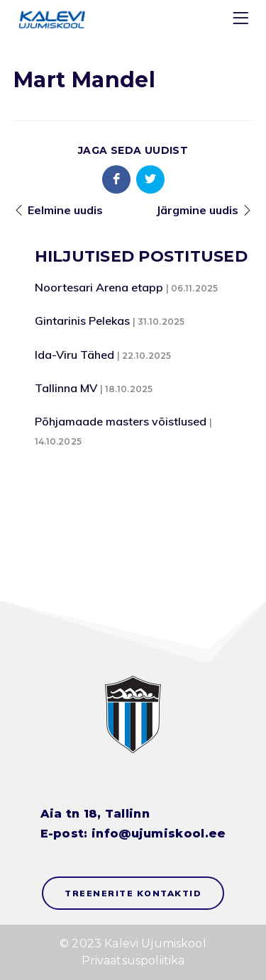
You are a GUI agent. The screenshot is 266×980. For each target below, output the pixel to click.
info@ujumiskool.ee (159, 834)
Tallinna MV (66, 388)
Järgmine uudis (197, 210)
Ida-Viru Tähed (74, 355)
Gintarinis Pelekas (82, 321)
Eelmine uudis (65, 210)
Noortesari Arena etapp (99, 287)
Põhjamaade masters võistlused (121, 421)
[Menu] (243, 21)
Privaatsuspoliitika (133, 960)
